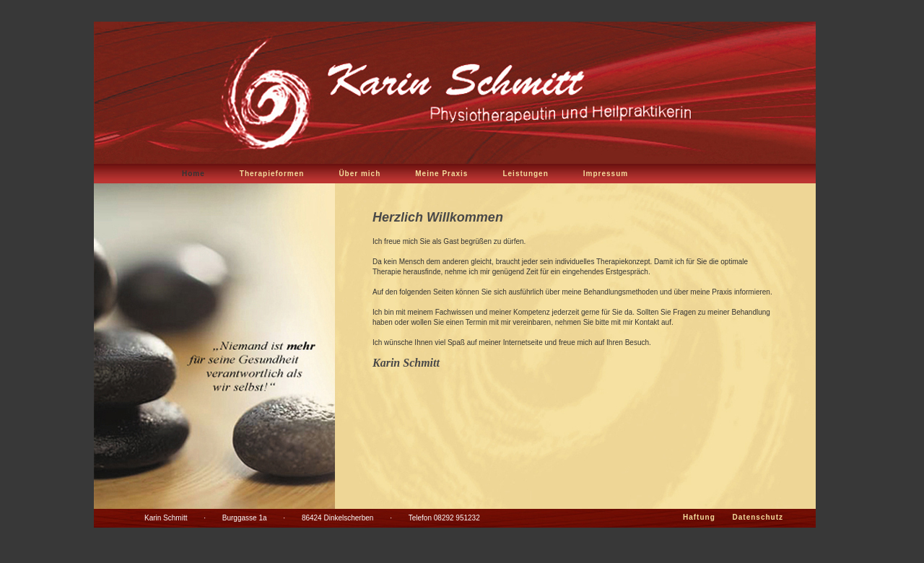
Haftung (699, 517)
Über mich (359, 174)
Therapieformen (272, 174)
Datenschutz (758, 517)
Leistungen (525, 174)
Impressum (606, 174)
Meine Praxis (441, 174)
